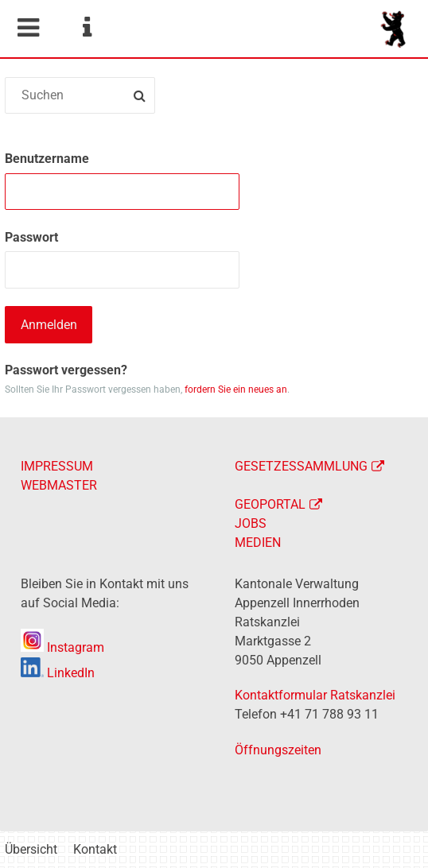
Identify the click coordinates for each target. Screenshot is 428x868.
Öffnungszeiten (278, 750)
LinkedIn (58, 673)
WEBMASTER (59, 485)
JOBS (251, 523)
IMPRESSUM (57, 466)
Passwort (31, 237)
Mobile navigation (28, 28)
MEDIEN (258, 542)
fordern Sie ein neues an (236, 389)
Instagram (62, 647)
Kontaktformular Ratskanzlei (315, 695)
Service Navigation (87, 28)
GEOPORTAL (270, 504)
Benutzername (47, 159)
